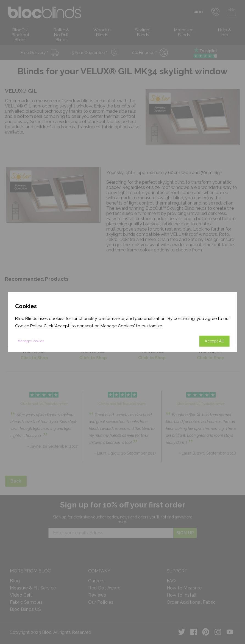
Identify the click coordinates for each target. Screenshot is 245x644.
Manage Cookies (31, 341)
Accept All (214, 341)
